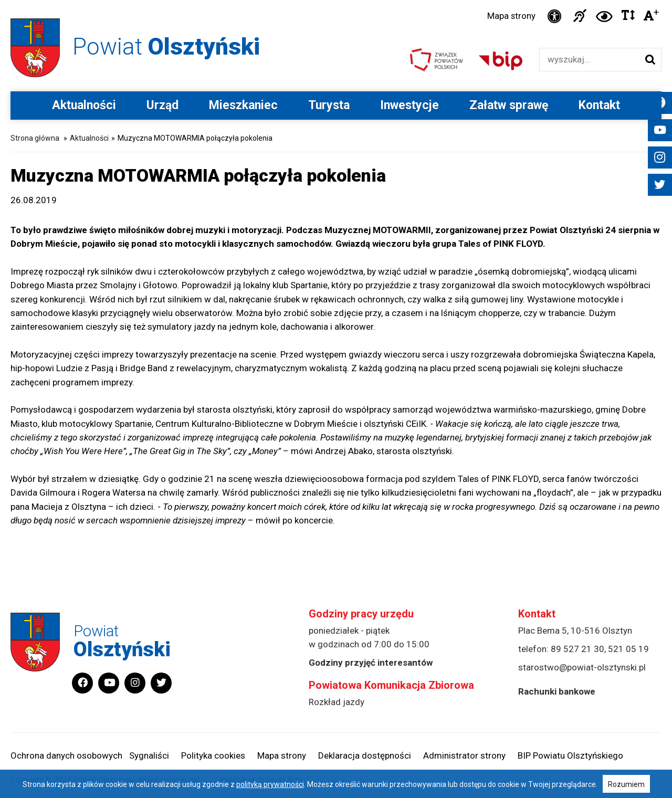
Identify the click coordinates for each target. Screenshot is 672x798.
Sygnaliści (149, 756)
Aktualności (84, 106)
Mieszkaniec (243, 106)
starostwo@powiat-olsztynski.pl (582, 668)
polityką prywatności (270, 784)
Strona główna (35, 139)
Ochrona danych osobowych (66, 756)
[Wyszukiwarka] (589, 60)
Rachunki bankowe (557, 692)
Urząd (162, 106)
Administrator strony (464, 756)
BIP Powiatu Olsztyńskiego (570, 756)
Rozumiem (626, 784)
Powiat (168, 46)
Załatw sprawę (509, 106)
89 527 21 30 (577, 649)
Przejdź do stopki (336, 0)
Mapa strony (510, 16)
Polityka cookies (213, 756)
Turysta (329, 106)
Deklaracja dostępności (365, 756)
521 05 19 (628, 649)
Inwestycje (409, 106)
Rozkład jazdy (337, 702)
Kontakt (599, 106)
